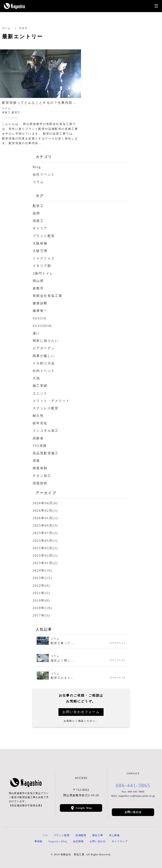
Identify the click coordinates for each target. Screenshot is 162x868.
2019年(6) (41, 600)
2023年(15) (42, 578)
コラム (38, 182)
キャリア (40, 228)
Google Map (84, 808)
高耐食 (38, 438)
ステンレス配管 (46, 408)
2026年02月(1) (45, 511)
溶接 (36, 461)
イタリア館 (42, 266)
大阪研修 (40, 243)
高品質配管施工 (46, 453)
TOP (45, 835)
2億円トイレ (43, 273)
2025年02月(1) (45, 556)
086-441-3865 (133, 785)
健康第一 (40, 311)
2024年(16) (42, 570)
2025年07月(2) (45, 533)
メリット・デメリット (51, 401)
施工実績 (40, 386)
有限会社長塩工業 (47, 296)
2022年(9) (41, 586)
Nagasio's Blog (58, 841)
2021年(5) (41, 593)
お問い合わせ (133, 812)
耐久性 (38, 416)
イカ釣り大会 (44, 363)
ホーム (6, 28)
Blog (37, 167)
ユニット (40, 393)
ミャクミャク (44, 258)
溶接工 (38, 221)
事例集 (38, 841)
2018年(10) (42, 608)
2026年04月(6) (45, 503)
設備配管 (81, 835)
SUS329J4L (43, 326)
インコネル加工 (46, 431)
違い (36, 333)
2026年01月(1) (45, 518)
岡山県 (38, 281)
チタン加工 (42, 476)
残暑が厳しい (44, 356)
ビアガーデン (44, 348)
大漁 (36, 378)
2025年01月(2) (45, 563)
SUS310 (39, 318)
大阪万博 (40, 251)
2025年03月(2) (45, 548)
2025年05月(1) (45, 541)
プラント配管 (44, 236)
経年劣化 (40, 423)
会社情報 (78, 841)
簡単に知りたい (46, 341)
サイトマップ (120, 841)
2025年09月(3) (45, 525)
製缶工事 (98, 835)
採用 (36, 213)
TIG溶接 (40, 446)
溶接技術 (40, 483)
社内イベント (44, 371)
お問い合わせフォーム (81, 712)
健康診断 (40, 303)
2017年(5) (41, 615)
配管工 (38, 206)
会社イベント (44, 174)
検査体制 (40, 468)
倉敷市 (38, 288)
